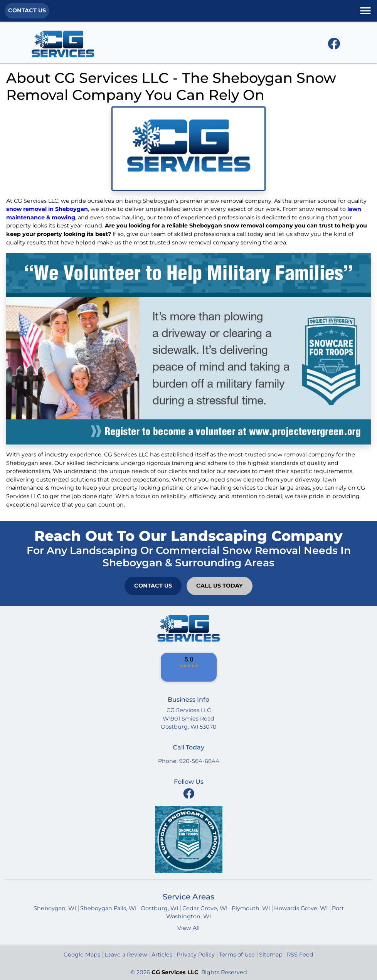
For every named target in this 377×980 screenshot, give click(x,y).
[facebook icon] (334, 46)
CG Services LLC (175, 972)
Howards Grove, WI (301, 908)
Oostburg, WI (159, 908)
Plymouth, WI (251, 908)
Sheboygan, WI (55, 908)
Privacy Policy (196, 955)
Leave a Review (126, 955)
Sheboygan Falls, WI (108, 908)
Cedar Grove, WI (205, 908)
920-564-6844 (199, 761)
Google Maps (82, 955)
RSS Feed (300, 955)
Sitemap (271, 955)
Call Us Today (220, 586)
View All (188, 928)
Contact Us (27, 10)
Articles (162, 955)
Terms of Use (237, 955)
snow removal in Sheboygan (47, 209)
